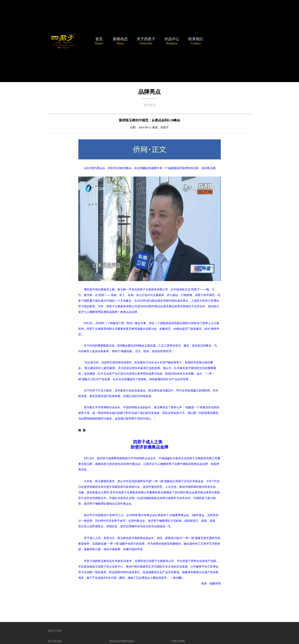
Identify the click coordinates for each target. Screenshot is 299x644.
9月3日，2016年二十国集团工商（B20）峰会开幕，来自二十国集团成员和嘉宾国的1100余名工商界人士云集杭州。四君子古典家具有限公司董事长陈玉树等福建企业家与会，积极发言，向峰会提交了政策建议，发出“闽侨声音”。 (149, 329)
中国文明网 (178, 641)
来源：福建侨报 (211, 583)
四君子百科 (55, 631)
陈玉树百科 (55, 641)
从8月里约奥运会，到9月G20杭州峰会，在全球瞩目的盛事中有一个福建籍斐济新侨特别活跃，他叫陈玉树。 (151, 168)
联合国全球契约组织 (122, 641)
